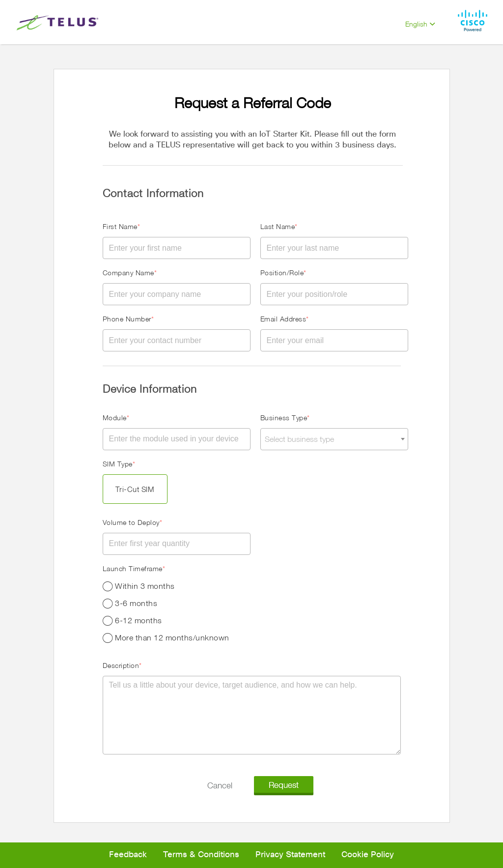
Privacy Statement (290, 855)
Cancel (220, 785)
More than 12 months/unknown (172, 637)
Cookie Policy (368, 855)
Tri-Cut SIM (135, 489)
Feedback (128, 855)
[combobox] (334, 439)
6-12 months (139, 620)
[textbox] (334, 439)
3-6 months (136, 603)
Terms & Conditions (201, 855)
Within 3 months (145, 586)
